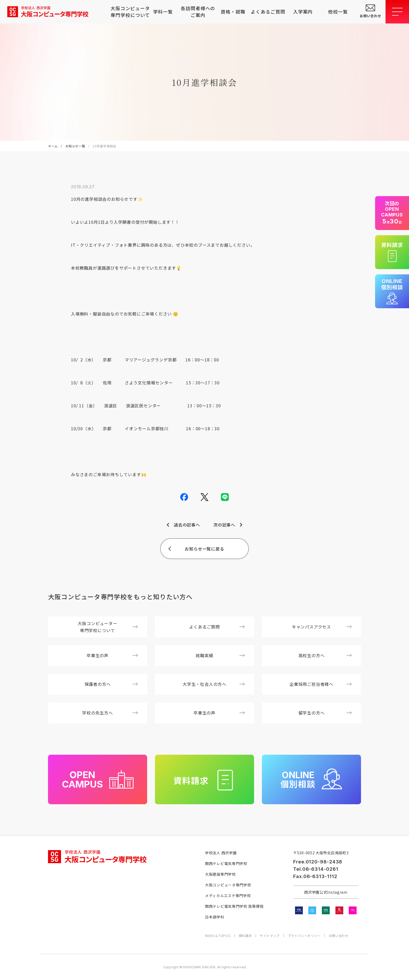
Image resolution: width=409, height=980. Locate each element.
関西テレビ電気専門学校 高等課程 (234, 906)
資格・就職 (233, 12)
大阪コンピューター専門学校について (108, 627)
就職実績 (220, 655)
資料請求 (245, 936)
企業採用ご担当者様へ (321, 684)
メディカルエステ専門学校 (228, 896)
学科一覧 (163, 12)
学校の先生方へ (110, 713)
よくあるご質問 (268, 12)
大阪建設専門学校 (220, 874)
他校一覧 (338, 12)
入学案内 (303, 12)
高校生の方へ (325, 655)
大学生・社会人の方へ (214, 684)
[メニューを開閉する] (397, 12)
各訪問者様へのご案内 (198, 12)
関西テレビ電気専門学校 (226, 863)
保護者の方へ (111, 684)
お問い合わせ (339, 936)
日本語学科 (215, 917)
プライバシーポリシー (304, 936)
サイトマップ (270, 936)
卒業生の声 (112, 655)
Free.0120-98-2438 (318, 862)
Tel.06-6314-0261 (316, 869)
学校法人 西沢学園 (221, 853)
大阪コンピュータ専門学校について (128, 12)
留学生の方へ (325, 713)
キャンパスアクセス (322, 627)
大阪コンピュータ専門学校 (228, 885)
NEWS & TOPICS (218, 936)
